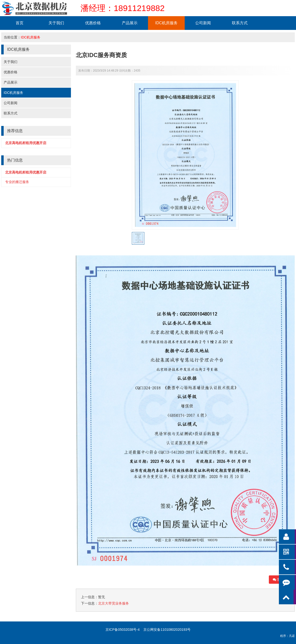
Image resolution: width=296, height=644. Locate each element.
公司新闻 (203, 23)
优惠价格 (93, 23)
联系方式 (240, 23)
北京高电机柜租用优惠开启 (26, 143)
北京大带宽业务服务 (114, 603)
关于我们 (56, 23)
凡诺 (292, 636)
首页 (20, 23)
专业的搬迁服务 (17, 182)
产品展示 (130, 23)
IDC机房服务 (166, 23)
